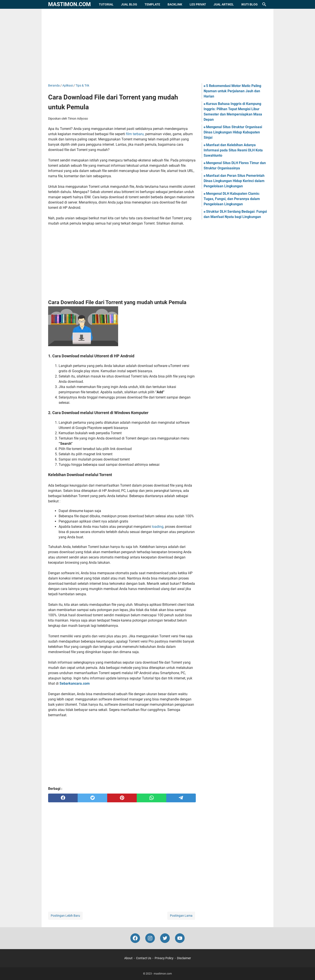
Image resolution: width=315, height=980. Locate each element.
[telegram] (181, 798)
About (128, 958)
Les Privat (198, 4)
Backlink (175, 4)
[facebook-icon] (135, 938)
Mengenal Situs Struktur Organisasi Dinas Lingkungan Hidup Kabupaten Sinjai (233, 132)
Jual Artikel (224, 4)
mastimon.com (69, 4)
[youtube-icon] (180, 938)
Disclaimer (184, 958)
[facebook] (63, 798)
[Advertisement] (157, 46)
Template (152, 4)
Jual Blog (129, 4)
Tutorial (106, 4)
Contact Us (144, 958)
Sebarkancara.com (75, 683)
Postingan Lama (181, 916)
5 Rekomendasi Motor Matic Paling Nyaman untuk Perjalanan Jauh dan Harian (232, 91)
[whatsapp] (151, 798)
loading (158, 527)
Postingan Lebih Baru (65, 916)
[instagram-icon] (150, 938)
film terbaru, (135, 134)
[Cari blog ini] (264, 4)
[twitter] (92, 798)
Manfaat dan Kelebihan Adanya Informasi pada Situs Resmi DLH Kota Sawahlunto (233, 150)
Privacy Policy (164, 958)
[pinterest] (122, 798)
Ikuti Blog (249, 4)
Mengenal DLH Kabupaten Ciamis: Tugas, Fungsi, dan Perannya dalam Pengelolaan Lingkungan (232, 199)
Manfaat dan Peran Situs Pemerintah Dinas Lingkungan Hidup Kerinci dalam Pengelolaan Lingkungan (234, 181)
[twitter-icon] (165, 938)
